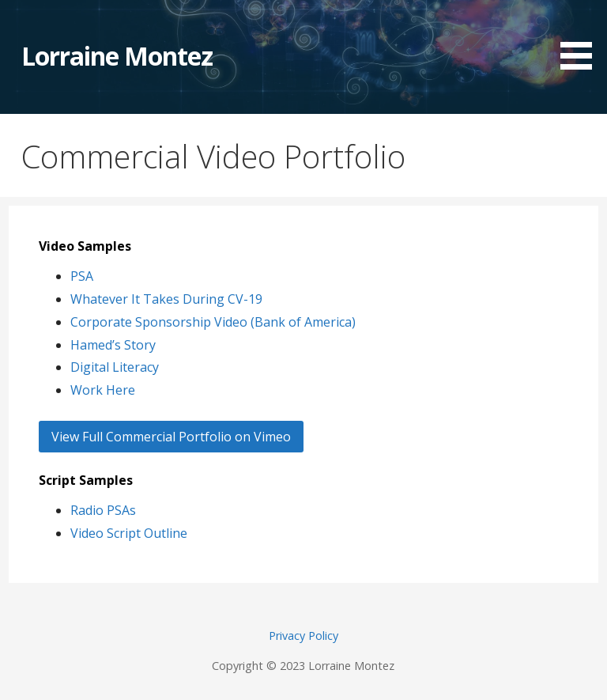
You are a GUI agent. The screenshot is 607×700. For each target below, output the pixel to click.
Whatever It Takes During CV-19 (166, 299)
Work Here (103, 390)
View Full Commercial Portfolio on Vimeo (171, 437)
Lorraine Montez (117, 56)
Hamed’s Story (113, 345)
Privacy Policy (303, 636)
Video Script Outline (129, 533)
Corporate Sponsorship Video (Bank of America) (213, 322)
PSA (82, 276)
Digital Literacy (115, 367)
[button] (582, 38)
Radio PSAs (103, 510)
